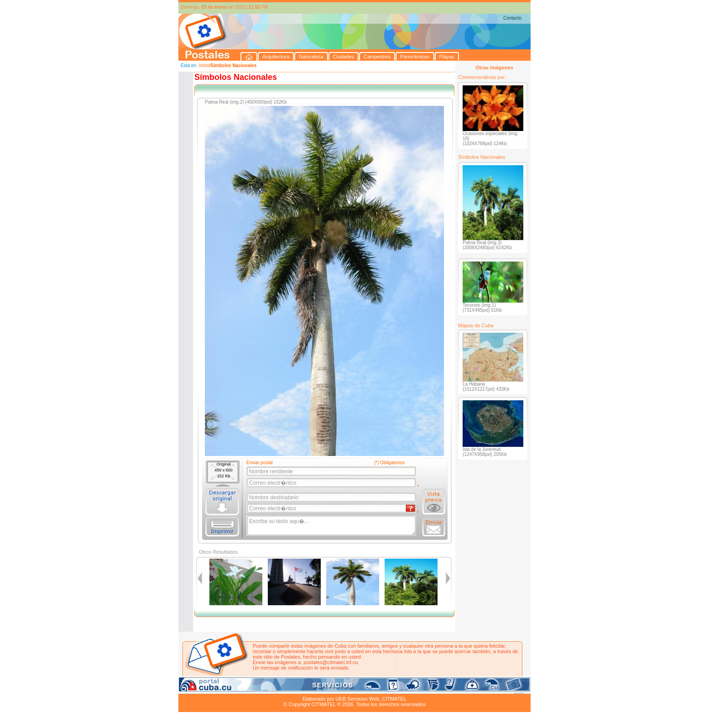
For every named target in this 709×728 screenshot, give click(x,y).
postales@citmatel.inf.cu (331, 662)
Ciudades (264, 688)
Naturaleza (237, 688)
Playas (351, 688)
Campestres (292, 688)
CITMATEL (394, 699)
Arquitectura (207, 688)
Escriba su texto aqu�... (332, 526)
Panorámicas (325, 688)
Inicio (204, 65)
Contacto (512, 18)
